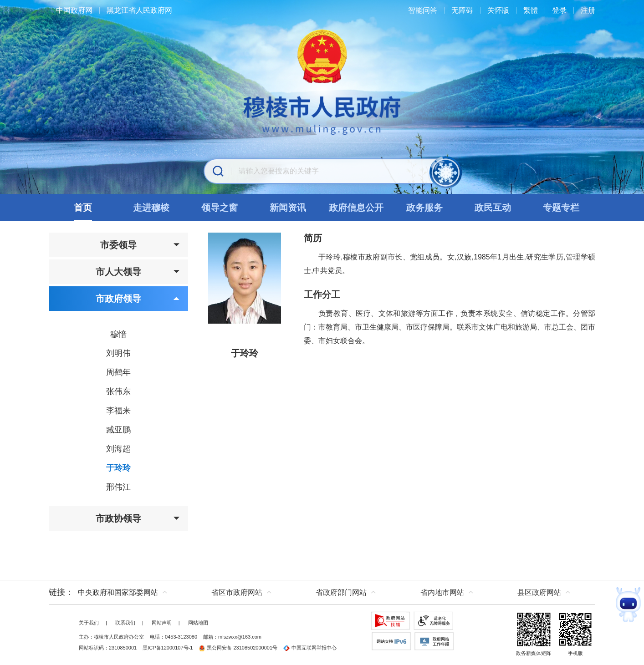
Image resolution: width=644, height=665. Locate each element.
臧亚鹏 (118, 430)
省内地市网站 (442, 592)
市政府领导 (138, 299)
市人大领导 (138, 272)
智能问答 (423, 10)
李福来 (118, 411)
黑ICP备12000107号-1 (168, 648)
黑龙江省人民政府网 (139, 10)
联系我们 (125, 623)
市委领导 (140, 245)
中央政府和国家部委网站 (118, 592)
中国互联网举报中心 (310, 648)
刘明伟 (118, 353)
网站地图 (198, 623)
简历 (313, 238)
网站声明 (162, 623)
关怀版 (498, 10)
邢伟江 (118, 487)
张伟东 (118, 391)
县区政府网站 (539, 592)
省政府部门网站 (341, 592)
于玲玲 (118, 468)
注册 (588, 10)
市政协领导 (138, 518)
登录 (559, 10)
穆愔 (118, 334)
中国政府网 (74, 10)
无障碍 (462, 10)
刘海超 (118, 449)
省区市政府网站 (237, 592)
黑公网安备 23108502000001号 (238, 648)
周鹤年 (118, 372)
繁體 (531, 10)
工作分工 (322, 294)
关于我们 (89, 623)
